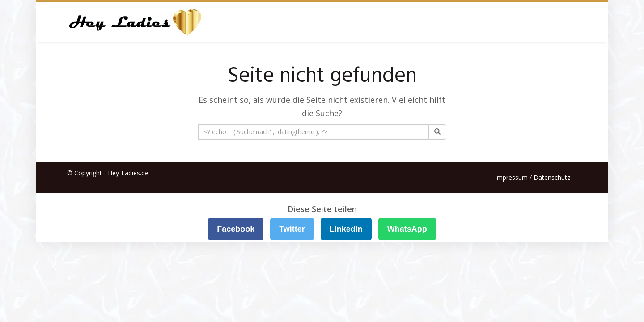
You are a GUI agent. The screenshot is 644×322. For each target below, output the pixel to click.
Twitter (292, 229)
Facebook (236, 229)
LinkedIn (346, 229)
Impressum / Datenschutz (533, 177)
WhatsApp (407, 229)
